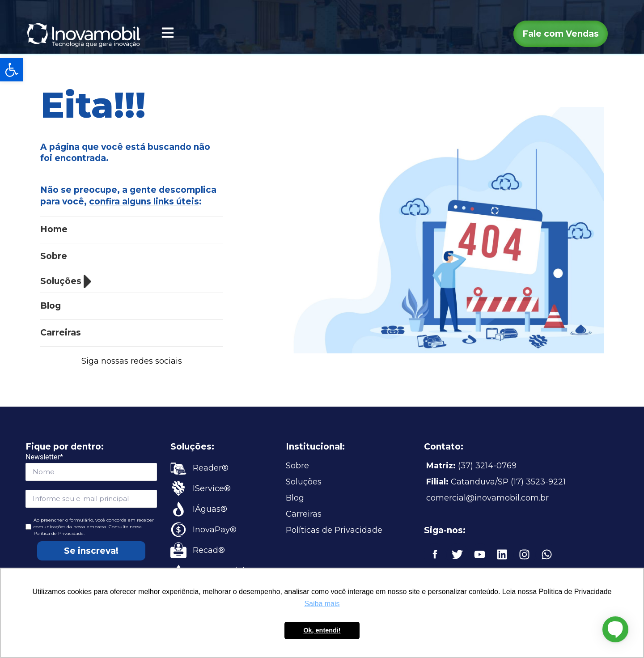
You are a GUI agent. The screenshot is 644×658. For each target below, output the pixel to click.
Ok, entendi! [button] (322, 630)
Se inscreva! (91, 551)
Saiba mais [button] (322, 604)
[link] (12, 70)
